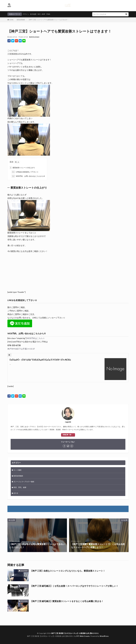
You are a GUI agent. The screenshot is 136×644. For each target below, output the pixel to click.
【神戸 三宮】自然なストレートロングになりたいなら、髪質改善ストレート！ (68, 571)
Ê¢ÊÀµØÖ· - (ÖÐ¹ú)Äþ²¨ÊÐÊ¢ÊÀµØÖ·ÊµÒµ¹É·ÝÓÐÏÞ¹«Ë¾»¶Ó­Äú (40, 360)
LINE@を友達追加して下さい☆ (25, 172)
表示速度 (33, 14)
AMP (43, 14)
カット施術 (17, 470)
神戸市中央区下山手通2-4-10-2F (21, 349)
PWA (48, 14)
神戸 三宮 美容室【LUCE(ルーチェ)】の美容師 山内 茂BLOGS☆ (75, 633)
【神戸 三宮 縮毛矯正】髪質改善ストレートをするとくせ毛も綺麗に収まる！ (67, 601)
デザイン (26, 14)
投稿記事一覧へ (68, 435)
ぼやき (16, 493)
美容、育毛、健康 (20, 487)
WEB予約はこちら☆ (36, 338)
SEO (39, 14)
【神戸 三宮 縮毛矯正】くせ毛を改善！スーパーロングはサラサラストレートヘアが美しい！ (74, 586)
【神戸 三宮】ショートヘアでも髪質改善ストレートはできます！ (48, 20)
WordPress (104, 636)
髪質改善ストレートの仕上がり (22, 168)
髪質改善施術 (21, 20)
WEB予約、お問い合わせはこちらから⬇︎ (28, 176)
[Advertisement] (68, 273)
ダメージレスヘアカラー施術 (24, 482)
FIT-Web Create (83, 636)
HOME (11, 20)
